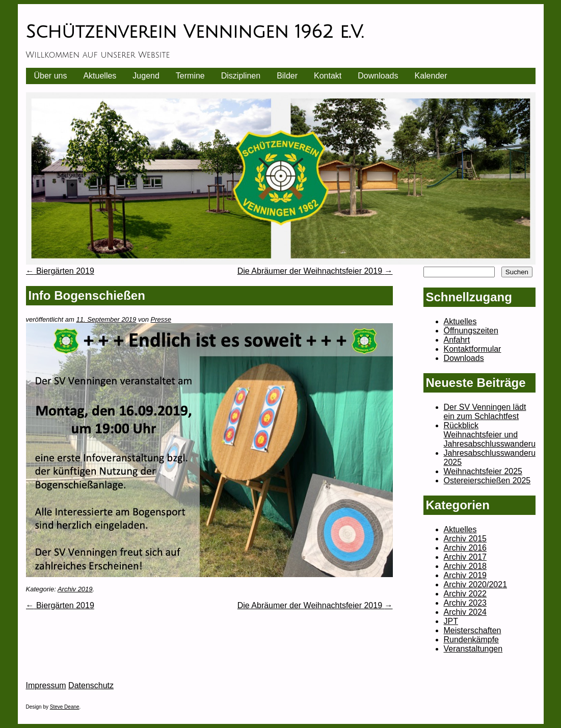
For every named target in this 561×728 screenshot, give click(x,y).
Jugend (146, 76)
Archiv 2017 (465, 557)
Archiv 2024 (465, 612)
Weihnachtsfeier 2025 (483, 471)
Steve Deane (65, 707)
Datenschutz (91, 685)
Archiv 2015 (465, 539)
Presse (161, 319)
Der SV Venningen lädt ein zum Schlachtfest (485, 412)
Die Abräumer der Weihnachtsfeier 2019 (315, 271)
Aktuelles (100, 76)
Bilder (287, 76)
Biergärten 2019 (60, 271)
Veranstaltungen (473, 649)
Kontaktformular (473, 349)
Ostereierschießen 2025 (487, 480)
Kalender (431, 76)
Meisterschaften (473, 630)
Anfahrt (457, 340)
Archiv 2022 (465, 594)
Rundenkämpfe (472, 640)
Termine (190, 76)
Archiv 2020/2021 (476, 584)
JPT (451, 621)
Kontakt (328, 76)
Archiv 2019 (75, 589)
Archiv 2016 (465, 548)
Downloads (378, 76)
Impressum (46, 685)
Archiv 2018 (465, 566)
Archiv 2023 (465, 603)
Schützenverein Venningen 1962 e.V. (195, 32)
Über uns (51, 76)
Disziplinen (241, 76)
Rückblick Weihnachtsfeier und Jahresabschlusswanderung (494, 435)
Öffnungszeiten (471, 331)
